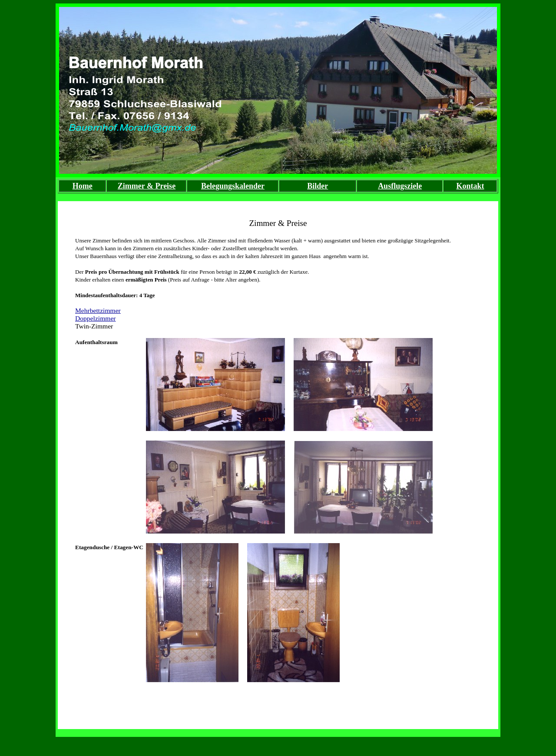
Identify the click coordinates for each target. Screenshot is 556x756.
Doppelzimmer (96, 318)
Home (83, 186)
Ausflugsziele (400, 186)
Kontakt (470, 186)
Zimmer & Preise (147, 186)
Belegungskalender (233, 186)
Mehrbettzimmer (98, 310)
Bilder (318, 186)
